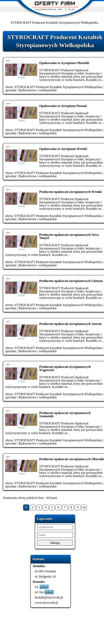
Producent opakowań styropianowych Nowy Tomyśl (69, 236)
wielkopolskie (48, 90)
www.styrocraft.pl (46, 603)
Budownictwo (28, 90)
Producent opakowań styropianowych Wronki (71, 192)
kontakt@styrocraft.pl (49, 597)
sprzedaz (11, 90)
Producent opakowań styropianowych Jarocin (70, 324)
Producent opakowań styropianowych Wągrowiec (65, 368)
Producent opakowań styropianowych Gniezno (71, 281)
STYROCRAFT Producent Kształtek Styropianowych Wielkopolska (58, 87)
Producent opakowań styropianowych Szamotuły (65, 415)
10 (84, 507)
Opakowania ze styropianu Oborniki (64, 63)
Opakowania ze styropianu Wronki (63, 149)
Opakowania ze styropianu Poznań (63, 106)
